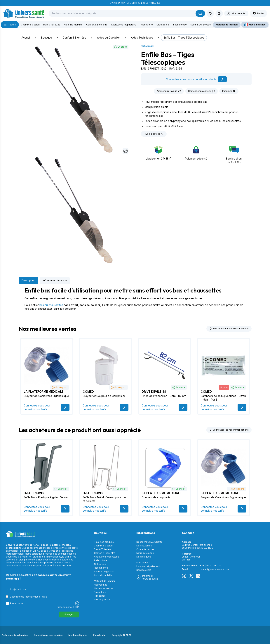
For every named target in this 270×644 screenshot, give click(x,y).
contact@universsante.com (215, 569)
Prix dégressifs (102, 599)
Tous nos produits (104, 542)
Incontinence (180, 25)
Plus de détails (154, 134)
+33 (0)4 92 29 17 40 (211, 566)
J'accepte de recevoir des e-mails (29, 597)
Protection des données (15, 635)
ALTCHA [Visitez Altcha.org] (75, 607)
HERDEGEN (148, 46)
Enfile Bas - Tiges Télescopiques (184, 38)
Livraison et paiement (148, 566)
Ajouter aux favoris (169, 91)
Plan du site (99, 635)
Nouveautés (101, 585)
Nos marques (144, 557)
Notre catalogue (145, 553)
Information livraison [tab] (55, 280)
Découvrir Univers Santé (149, 542)
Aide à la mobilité (73, 25)
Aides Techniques (142, 38)
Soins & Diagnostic (201, 25)
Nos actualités (144, 546)
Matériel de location (227, 25)
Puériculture (146, 25)
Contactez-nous (145, 549)
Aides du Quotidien (109, 38)
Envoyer (69, 614)
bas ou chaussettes (51, 305)
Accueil (26, 38)
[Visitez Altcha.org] (77, 603)
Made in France (255, 25)
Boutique (47, 38)
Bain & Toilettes (52, 25)
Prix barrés (100, 596)
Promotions (100, 592)
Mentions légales (78, 635)
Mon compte (143, 563)
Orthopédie (163, 25)
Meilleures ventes (104, 588)
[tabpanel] (135, 299)
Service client (144, 570)
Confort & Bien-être (97, 25)
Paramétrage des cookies (48, 635)
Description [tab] (28, 280)
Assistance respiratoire (124, 25)
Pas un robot (17, 603)
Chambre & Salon (30, 25)
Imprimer (229, 91)
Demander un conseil (202, 91)
